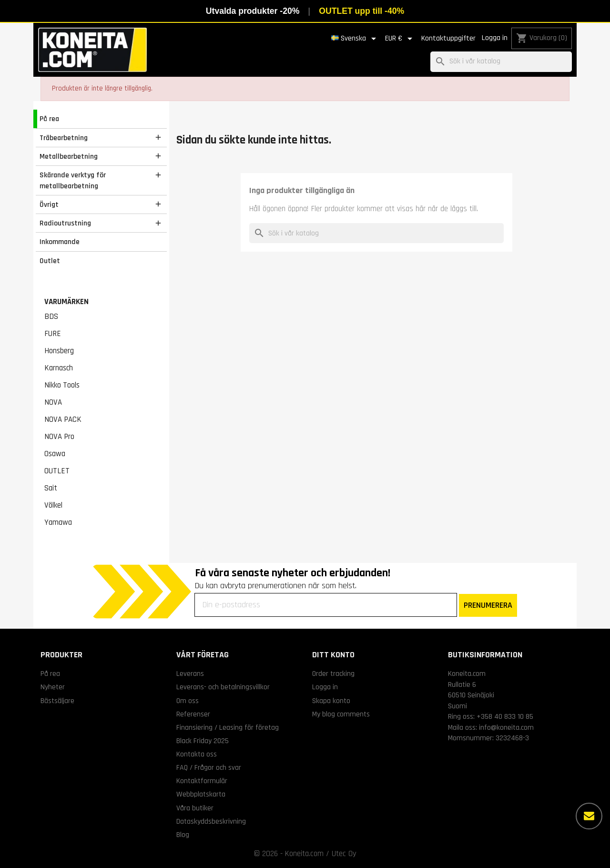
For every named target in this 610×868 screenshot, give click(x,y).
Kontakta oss (197, 754)
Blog (183, 835)
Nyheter (53, 687)
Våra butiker (195, 808)
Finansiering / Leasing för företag (228, 727)
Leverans (190, 674)
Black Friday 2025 (203, 741)
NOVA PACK (63, 419)
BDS (51, 317)
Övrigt (49, 204)
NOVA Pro (59, 437)
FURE (53, 334)
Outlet (50, 261)
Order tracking (333, 674)
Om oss (188, 701)
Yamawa (58, 522)
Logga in (495, 38)
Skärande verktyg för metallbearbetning (73, 180)
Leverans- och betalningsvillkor (223, 687)
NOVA (53, 402)
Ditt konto (333, 655)
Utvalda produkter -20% (253, 11)
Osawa (55, 454)
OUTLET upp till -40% (361, 11)
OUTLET (57, 471)
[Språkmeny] (355, 39)
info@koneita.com (506, 727)
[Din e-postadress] (326, 605)
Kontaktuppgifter (448, 38)
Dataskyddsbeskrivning (211, 821)
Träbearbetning (64, 138)
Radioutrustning (65, 223)
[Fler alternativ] (589, 816)
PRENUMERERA (488, 605)
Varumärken (66, 302)
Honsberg (59, 351)
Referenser (193, 714)
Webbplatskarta (201, 794)
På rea (49, 119)
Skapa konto (331, 701)
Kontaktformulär (202, 781)
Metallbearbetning (69, 156)
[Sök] (501, 62)
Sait (51, 488)
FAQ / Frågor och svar (209, 767)
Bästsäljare (57, 701)
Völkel (53, 505)
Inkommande (60, 242)
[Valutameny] (400, 39)
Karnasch (59, 368)
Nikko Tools (62, 385)
